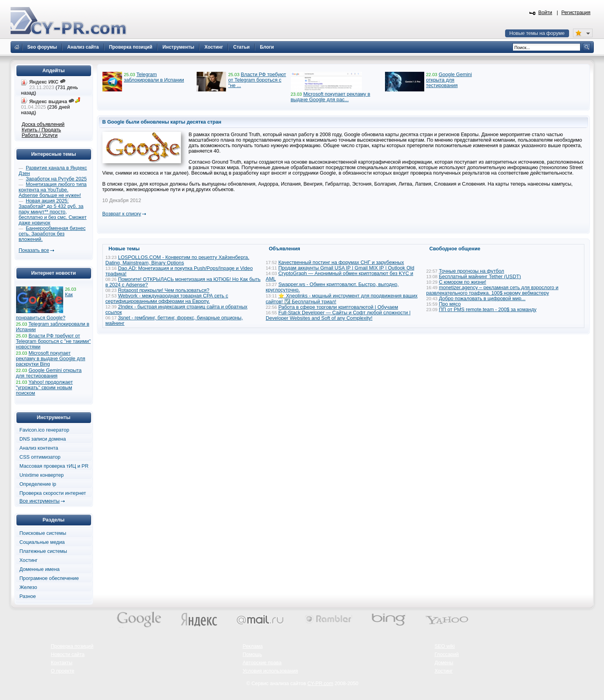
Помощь (252, 654)
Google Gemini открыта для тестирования (449, 80)
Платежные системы (43, 551)
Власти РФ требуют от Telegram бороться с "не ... (257, 80)
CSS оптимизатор (40, 457)
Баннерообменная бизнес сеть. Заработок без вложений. (52, 234)
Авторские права (262, 663)
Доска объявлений (43, 124)
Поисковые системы (43, 533)
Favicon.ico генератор (45, 430)
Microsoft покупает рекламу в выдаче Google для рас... (331, 97)
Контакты (62, 663)
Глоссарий (447, 654)
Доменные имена (40, 569)
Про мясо (450, 304)
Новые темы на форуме (537, 33)
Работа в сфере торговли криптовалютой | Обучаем (338, 307)
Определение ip (38, 484)
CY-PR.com (320, 684)
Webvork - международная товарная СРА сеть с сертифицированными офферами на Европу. (167, 299)
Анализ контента (39, 448)
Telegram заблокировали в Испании (154, 77)
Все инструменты (40, 501)
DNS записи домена (43, 439)
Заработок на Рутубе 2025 (56, 179)
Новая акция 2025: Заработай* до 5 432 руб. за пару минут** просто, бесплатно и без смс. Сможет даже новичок (53, 212)
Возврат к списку (122, 214)
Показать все (34, 250)
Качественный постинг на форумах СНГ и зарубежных (341, 262)
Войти (545, 13)
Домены (444, 663)
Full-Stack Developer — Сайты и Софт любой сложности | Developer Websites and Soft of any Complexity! (338, 315)
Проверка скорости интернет (53, 493)
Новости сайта (68, 654)
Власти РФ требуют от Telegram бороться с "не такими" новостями (54, 341)
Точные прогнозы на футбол (471, 271)
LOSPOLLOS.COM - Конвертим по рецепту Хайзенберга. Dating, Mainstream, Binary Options (178, 260)
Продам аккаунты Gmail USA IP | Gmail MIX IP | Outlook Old (346, 268)
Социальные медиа (42, 542)
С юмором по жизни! (463, 282)
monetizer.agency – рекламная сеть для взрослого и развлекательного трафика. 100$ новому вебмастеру (492, 290)
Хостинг (29, 560)
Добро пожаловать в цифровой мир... (482, 299)
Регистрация (576, 13)
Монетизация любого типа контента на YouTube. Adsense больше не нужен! (53, 190)
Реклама (253, 646)
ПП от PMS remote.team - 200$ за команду (488, 310)
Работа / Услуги (39, 135)
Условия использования (270, 671)
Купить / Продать (41, 130)
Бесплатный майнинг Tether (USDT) (480, 277)
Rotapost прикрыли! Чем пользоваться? (164, 290)
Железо (28, 587)
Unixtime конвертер (42, 475)
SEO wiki (444, 646)
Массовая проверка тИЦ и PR (54, 466)
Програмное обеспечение (49, 578)
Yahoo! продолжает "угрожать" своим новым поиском (45, 388)
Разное (28, 596)
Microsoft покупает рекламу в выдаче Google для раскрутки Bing (51, 359)
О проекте (63, 671)
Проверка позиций (72, 646)
